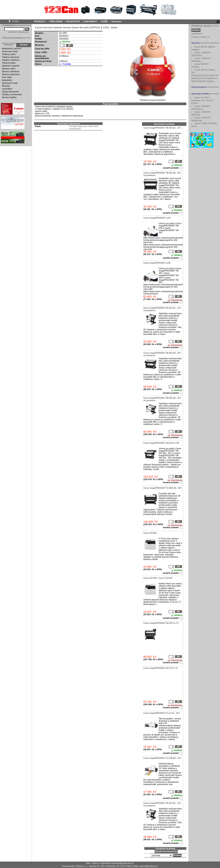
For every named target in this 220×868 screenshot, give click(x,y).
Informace (117, 21)
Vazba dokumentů (10, 92)
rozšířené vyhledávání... (19, 32)
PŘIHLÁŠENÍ (56, 21)
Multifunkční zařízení (12, 48)
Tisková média (9, 63)
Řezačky (6, 86)
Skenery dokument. (11, 74)
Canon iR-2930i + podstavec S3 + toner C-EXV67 (203, 100)
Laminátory (7, 89)
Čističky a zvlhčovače (12, 94)
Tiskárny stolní (9, 54)
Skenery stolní (9, 69)
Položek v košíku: (200, 37)
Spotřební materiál (11, 66)
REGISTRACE (73, 21)
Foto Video (7, 77)
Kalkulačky (7, 80)
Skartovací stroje (10, 83)
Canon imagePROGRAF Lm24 (157, 218)
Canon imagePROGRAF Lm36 (157, 263)
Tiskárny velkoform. (11, 60)
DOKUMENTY (91, 21)
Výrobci (24, 45)
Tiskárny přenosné (11, 57)
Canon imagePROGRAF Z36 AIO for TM (161, 443)
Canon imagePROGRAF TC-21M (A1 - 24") (162, 758)
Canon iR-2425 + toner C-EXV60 (158, 578)
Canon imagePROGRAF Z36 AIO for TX (161, 623)
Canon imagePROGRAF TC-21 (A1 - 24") (162, 713)
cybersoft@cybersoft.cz (122, 863)
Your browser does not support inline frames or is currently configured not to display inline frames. (110, 10)
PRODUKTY (40, 21)
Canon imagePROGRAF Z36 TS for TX (161, 668)
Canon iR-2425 (150, 533)
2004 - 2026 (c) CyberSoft (98, 863)
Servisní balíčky (9, 97)
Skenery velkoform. (11, 71)
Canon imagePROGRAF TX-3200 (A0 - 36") (163, 488)
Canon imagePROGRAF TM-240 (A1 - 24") (162, 128)
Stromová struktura (13, 38)
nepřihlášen (197, 34)
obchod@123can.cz (148, 866)
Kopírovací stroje (10, 51)
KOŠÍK (104, 21)
